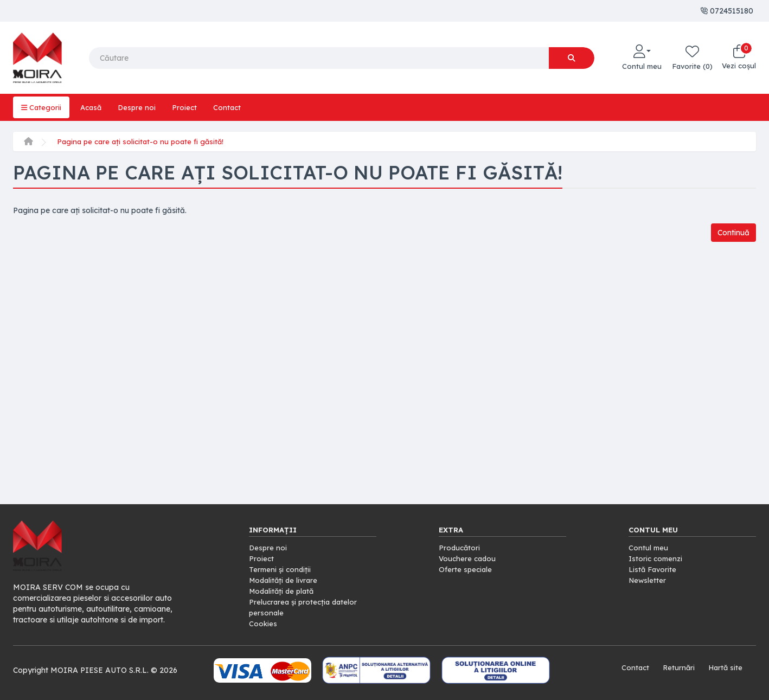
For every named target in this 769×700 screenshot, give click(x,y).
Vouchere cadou (469, 558)
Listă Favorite (654, 569)
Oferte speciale (466, 569)
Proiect (189, 107)
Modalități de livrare (285, 580)
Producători (460, 548)
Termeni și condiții (281, 569)
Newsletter (648, 580)
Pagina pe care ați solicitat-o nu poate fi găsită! (144, 142)
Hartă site (725, 667)
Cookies (263, 624)
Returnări (677, 667)
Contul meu (649, 548)
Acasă (93, 107)
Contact (232, 107)
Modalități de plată (284, 591)
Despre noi (140, 107)
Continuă (731, 233)
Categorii (42, 107)
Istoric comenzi (657, 558)
